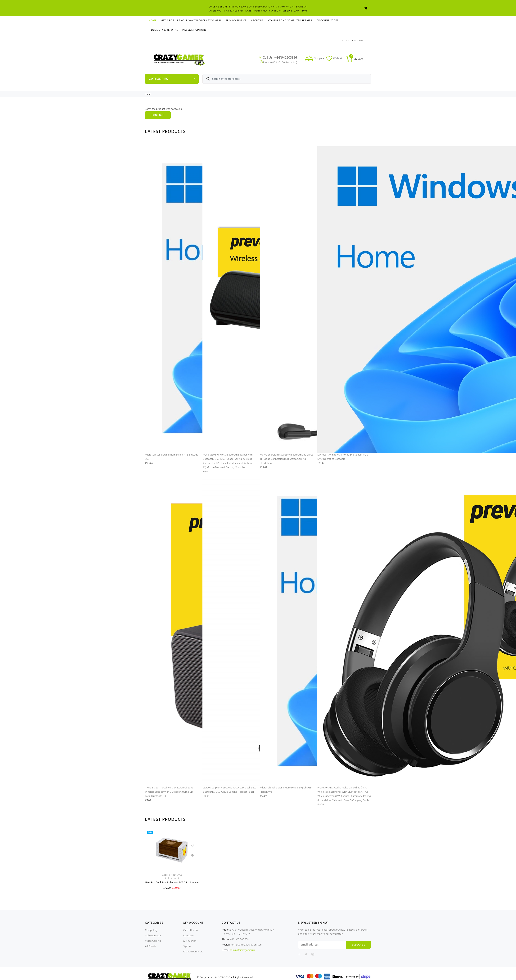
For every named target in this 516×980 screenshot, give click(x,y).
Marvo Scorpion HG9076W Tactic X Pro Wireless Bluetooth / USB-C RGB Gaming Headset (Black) (229, 790)
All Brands (151, 946)
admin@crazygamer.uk (242, 950)
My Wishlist (190, 941)
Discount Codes (328, 21)
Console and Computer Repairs (290, 21)
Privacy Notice (236, 21)
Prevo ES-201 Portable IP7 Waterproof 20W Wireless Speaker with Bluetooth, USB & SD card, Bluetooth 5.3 (169, 792)
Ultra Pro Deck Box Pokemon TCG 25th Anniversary (174, 883)
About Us (257, 21)
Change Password (193, 952)
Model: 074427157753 (172, 875)
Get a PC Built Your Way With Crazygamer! (191, 21)
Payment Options (194, 30)
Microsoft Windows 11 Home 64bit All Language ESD (172, 457)
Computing (151, 930)
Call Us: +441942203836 (280, 58)
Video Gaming (153, 941)
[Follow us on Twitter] (306, 954)
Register (359, 41)
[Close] (366, 8)
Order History (191, 930)
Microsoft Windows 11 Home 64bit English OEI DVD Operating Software (343, 457)
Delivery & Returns (164, 30)
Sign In (346, 41)
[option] (172, 864)
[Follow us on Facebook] (299, 954)
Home (153, 21)
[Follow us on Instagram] (313, 954)
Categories (158, 79)
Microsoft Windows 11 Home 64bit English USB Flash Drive (286, 790)
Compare (188, 936)
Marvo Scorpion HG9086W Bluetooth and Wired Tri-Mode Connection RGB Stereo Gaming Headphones (287, 459)
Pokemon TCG (153, 936)
